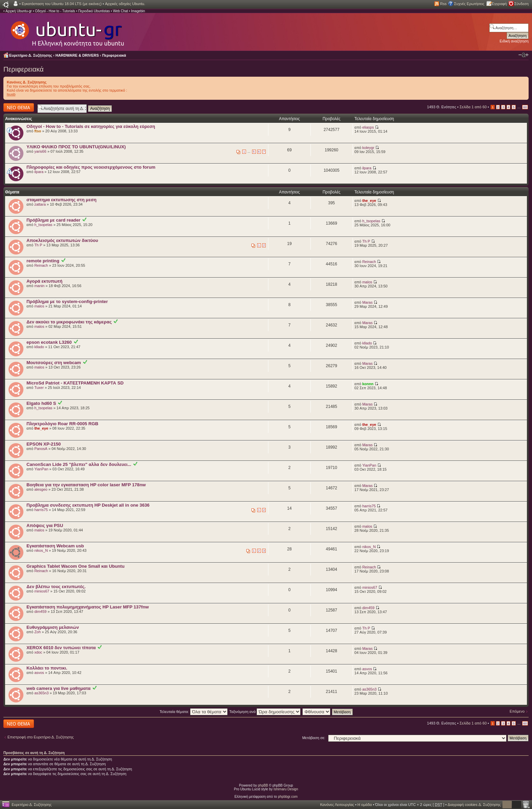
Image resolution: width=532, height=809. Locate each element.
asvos (39, 673)
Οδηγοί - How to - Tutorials (55, 11)
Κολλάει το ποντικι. (47, 668)
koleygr (368, 148)
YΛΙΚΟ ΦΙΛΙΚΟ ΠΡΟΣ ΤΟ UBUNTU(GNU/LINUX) (76, 147)
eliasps (368, 127)
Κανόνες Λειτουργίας (337, 805)
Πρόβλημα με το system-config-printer (67, 302)
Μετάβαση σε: (314, 738)
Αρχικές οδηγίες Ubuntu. (125, 4)
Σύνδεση (521, 4)
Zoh (37, 632)
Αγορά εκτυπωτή (44, 281)
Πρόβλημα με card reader (53, 220)
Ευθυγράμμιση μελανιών (53, 627)
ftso (38, 131)
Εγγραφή (499, 4)
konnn (368, 384)
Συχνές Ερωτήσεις (469, 4)
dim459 (40, 612)
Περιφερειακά (114, 55)
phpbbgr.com (288, 797)
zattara (40, 204)
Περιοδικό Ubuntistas (94, 11)
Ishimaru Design (286, 789)
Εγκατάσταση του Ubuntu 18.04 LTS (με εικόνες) (62, 4)
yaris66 (40, 151)
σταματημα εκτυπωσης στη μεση (61, 200)
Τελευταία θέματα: (194, 712)
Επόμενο (517, 711)
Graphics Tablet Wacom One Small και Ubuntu (75, 566)
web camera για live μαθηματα (59, 688)
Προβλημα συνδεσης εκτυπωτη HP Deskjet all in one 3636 (88, 505)
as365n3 (41, 693)
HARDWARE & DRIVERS (77, 55)
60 (525, 107)
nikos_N (41, 550)
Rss (443, 4)
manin (39, 286)
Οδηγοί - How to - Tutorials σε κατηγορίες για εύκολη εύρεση (91, 126)
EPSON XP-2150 (44, 444)
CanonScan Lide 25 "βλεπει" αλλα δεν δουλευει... (79, 464)
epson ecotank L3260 (49, 342)
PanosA (41, 449)
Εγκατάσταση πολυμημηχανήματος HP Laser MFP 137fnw (88, 607)
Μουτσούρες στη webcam (54, 363)
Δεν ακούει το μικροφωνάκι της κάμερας (69, 322)
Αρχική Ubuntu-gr (19, 11)
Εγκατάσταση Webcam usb (55, 546)
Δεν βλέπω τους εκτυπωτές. (56, 587)
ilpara (39, 172)
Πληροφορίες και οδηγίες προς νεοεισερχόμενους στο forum (91, 167)
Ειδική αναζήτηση (514, 41)
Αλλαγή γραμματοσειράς (524, 55)
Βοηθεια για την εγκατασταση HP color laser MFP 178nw (86, 485)
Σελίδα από (473, 107)
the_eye (369, 201)
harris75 (41, 510)
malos (367, 282)
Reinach (41, 265)
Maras (368, 302)
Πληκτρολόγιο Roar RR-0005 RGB (62, 424)
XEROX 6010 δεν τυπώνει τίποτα (61, 648)
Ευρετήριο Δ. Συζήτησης (31, 55)
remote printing (43, 261)
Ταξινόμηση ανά (265, 712)
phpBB (263, 785)
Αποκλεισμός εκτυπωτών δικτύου (62, 240)
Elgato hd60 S (41, 403)
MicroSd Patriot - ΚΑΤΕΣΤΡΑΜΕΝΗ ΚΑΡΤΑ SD (75, 383)
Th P (38, 245)
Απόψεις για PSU (45, 525)
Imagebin (138, 11)
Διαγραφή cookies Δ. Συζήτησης (474, 805)
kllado (39, 347)
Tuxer (39, 388)
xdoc (38, 652)
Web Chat (120, 11)
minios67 (42, 591)
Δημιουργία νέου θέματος (19, 107)
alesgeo (41, 489)
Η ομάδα (365, 805)
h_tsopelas (43, 225)
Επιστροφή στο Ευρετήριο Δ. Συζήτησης (41, 737)
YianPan (41, 469)
